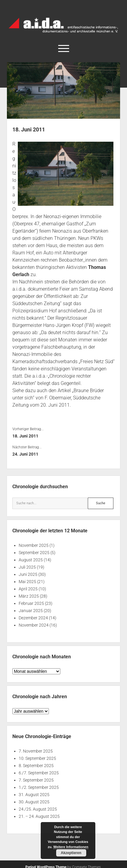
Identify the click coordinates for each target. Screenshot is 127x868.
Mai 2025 (27, 582)
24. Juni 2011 (25, 454)
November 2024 (34, 625)
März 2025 (29, 596)
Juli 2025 (27, 567)
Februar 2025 (31, 603)
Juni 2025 (28, 574)
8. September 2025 (36, 766)
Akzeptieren (71, 853)
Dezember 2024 (33, 618)
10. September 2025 (37, 758)
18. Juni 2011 (25, 436)
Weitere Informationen (71, 847)
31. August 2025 (34, 795)
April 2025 (28, 589)
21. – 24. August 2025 (39, 816)
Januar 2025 (31, 611)
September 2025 (34, 553)
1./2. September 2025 (39, 787)
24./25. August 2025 (38, 809)
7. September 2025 (36, 780)
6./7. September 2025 (39, 773)
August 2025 (31, 560)
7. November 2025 (36, 751)
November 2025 (34, 545)
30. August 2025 (34, 802)
